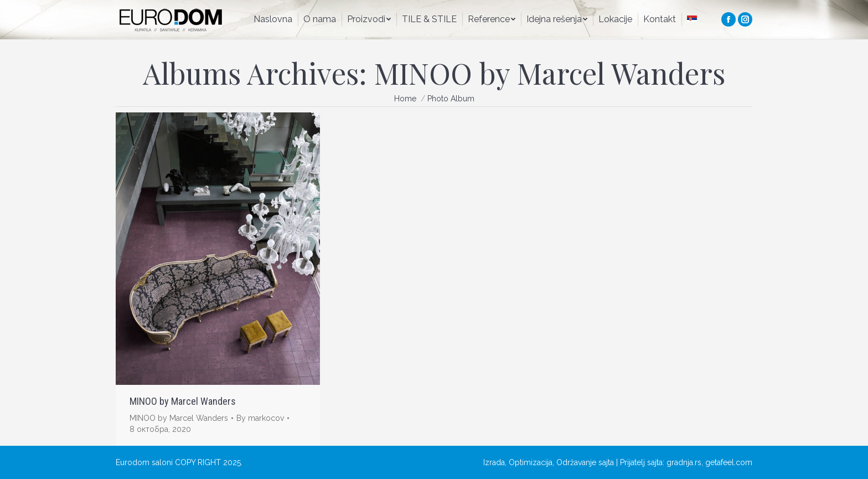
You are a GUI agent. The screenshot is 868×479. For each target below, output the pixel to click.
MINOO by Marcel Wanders (183, 401)
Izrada (494, 462)
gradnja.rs (684, 462)
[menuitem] (273, 19)
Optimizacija (531, 462)
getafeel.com (729, 462)
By (260, 418)
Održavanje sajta (585, 462)
